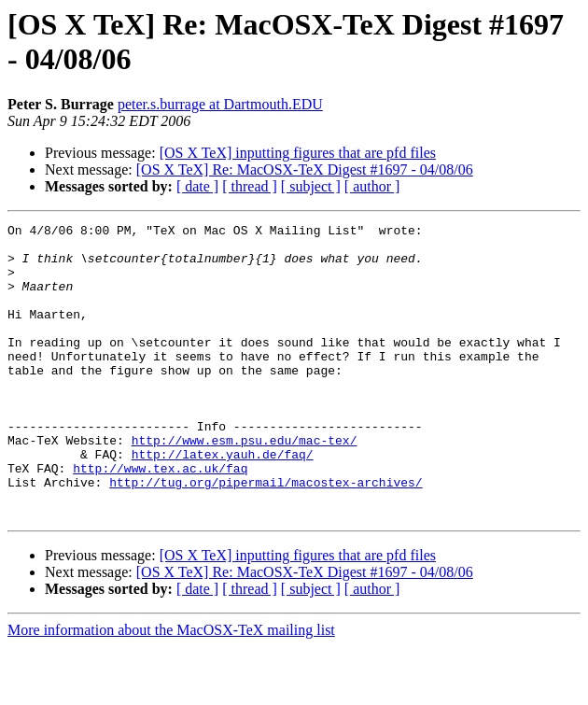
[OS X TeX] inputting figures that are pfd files (298, 153)
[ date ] (197, 186)
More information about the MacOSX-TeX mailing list (171, 689)
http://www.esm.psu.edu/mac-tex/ (245, 485)
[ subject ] (311, 186)
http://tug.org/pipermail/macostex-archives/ (266, 535)
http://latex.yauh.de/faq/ (223, 501)
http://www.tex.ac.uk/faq (160, 518)
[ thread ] (250, 186)
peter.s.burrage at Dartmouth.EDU (220, 104)
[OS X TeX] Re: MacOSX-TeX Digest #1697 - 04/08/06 (305, 169)
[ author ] (372, 186)
